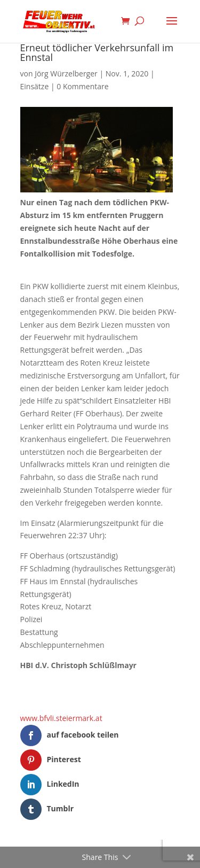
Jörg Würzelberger (66, 73)
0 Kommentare (82, 86)
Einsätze (35, 86)
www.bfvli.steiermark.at (61, 718)
